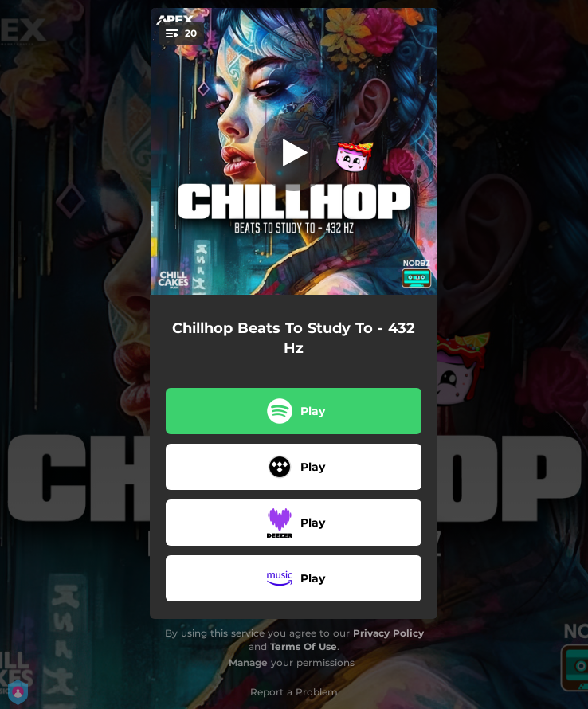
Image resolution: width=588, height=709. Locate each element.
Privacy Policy (388, 633)
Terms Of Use (304, 646)
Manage (248, 662)
